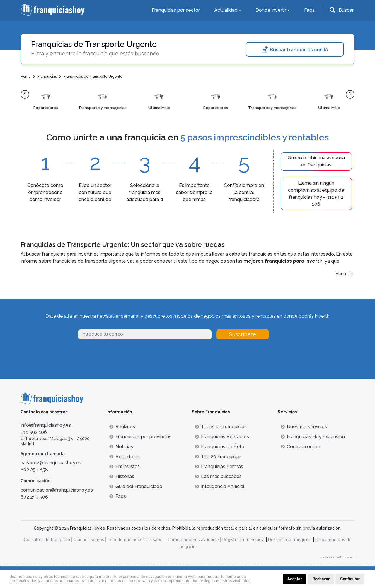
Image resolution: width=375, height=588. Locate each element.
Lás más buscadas (218, 476)
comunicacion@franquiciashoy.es (57, 490)
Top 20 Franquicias (218, 457)
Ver (339, 274)
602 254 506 (34, 497)
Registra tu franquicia (243, 540)
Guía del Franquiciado (136, 486)
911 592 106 (34, 432)
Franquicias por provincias (140, 437)
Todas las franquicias (221, 427)
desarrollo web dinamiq (337, 557)
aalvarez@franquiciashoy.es (51, 463)
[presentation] (122, 356)
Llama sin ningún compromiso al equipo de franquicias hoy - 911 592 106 (316, 194)
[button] (25, 94)
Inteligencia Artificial (220, 486)
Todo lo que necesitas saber (136, 540)
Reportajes (125, 457)
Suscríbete (243, 334)
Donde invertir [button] (271, 10)
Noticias (121, 447)
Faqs (309, 10)
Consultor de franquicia (47, 540)
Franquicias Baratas (219, 467)
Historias (122, 476)
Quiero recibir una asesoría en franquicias (316, 161)
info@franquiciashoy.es (46, 425)
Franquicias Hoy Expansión (313, 437)
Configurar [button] (350, 579)
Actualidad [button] (226, 10)
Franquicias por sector (176, 10)
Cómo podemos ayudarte (193, 540)
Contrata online (300, 447)
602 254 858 (34, 470)
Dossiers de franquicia (290, 540)
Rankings (122, 427)
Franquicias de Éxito (220, 447)
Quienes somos (89, 540)
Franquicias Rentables (222, 437)
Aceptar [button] (295, 579)
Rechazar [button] (321, 579)
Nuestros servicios (304, 427)
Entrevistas (125, 467)
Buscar (346, 10)
